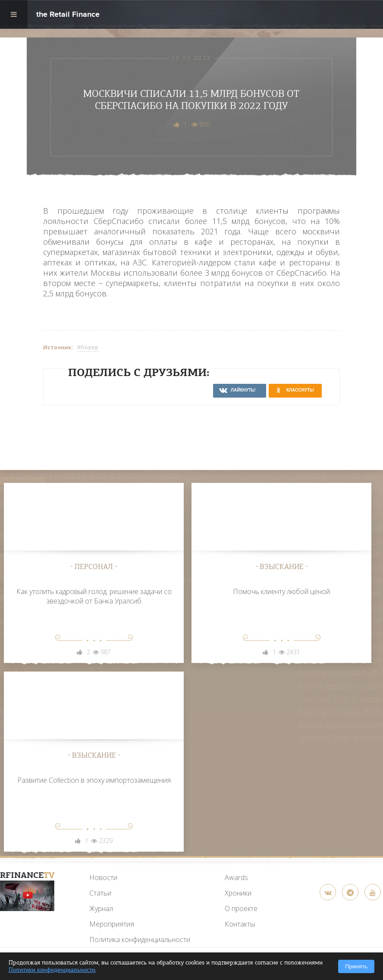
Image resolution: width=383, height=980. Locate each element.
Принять (356, 966)
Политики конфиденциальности (52, 970)
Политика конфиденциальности (140, 940)
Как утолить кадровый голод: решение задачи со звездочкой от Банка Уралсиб (94, 596)
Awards (236, 877)
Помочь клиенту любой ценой (281, 591)
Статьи (100, 893)
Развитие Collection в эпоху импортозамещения (94, 780)
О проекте (241, 908)
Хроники (238, 893)
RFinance (88, 347)
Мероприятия (112, 924)
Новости (103, 877)
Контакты (240, 924)
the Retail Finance (68, 15)
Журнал (101, 908)
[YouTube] (27, 896)
